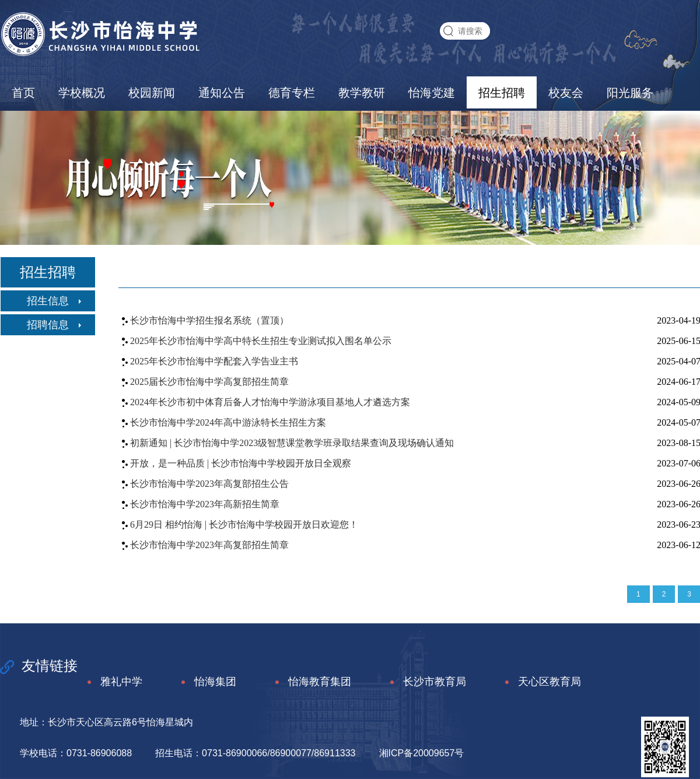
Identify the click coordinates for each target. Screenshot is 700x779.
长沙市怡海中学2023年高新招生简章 (205, 504)
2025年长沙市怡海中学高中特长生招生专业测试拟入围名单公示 (261, 341)
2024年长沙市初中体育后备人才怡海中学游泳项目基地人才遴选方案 (270, 402)
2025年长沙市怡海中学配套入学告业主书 (214, 361)
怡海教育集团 (311, 682)
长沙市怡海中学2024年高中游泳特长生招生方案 (228, 422)
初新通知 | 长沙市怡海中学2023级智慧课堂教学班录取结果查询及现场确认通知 (292, 443)
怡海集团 (207, 682)
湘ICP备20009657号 (422, 753)
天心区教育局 (541, 682)
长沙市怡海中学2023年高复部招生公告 (209, 484)
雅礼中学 (113, 682)
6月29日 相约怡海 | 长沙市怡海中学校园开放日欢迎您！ (244, 524)
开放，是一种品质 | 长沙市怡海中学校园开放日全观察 (241, 463)
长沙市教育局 (426, 682)
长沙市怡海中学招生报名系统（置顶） (209, 320)
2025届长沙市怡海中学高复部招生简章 (209, 382)
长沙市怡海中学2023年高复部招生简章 (209, 545)
